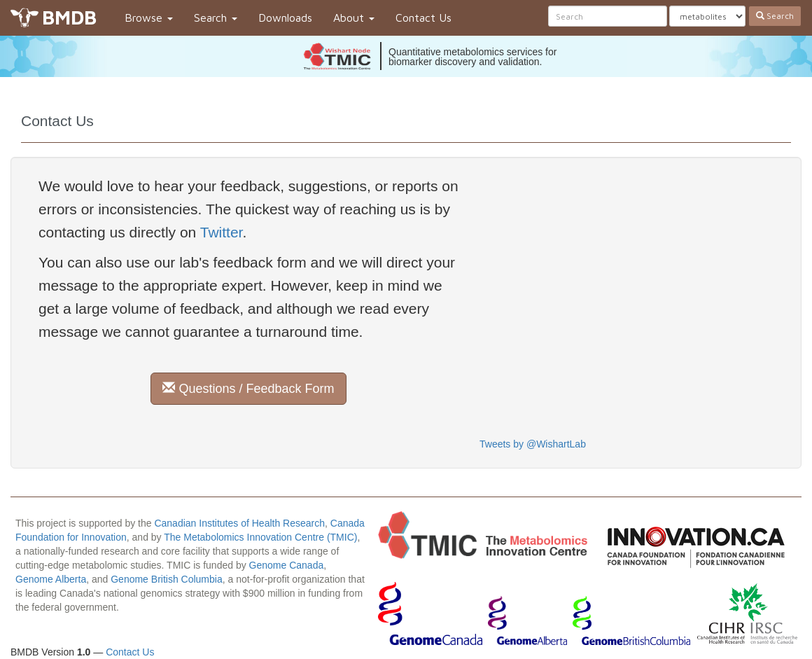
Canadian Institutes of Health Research (239, 523)
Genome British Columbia (167, 579)
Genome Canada (287, 565)
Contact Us (423, 18)
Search (216, 18)
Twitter (222, 232)
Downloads (285, 18)
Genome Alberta (51, 579)
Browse (149, 18)
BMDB (69, 17)
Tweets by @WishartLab (533, 444)
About (354, 18)
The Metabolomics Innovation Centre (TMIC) (260, 537)
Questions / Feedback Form (248, 388)
